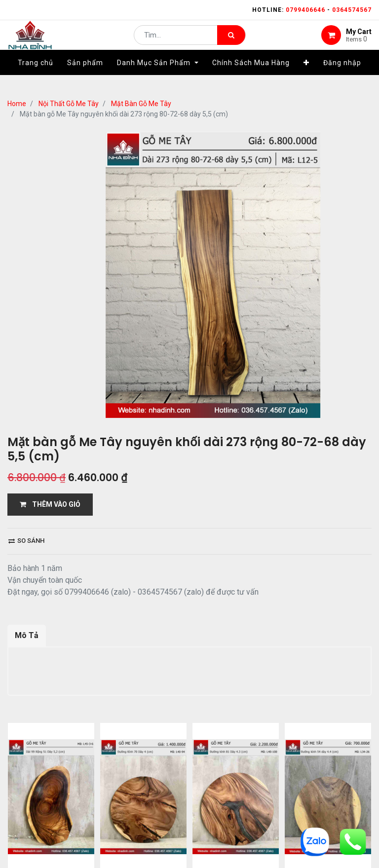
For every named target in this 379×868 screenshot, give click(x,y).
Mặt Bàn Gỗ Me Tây (141, 104)
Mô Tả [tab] (27, 635)
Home (17, 104)
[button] (306, 77)
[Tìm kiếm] (231, 42)
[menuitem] (36, 77)
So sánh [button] (26, 541)
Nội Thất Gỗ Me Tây (69, 104)
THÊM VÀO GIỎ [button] (50, 504)
